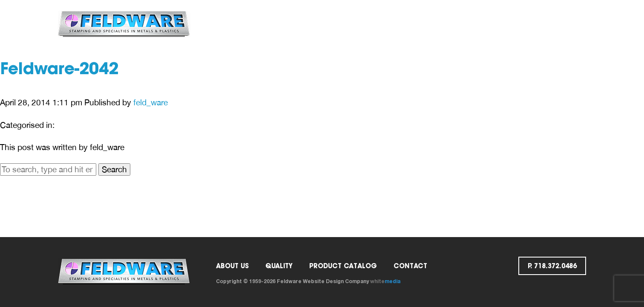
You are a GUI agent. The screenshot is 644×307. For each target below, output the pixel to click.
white (385, 281)
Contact (419, 24)
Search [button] (114, 169)
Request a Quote (483, 24)
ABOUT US (275, 24)
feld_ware (151, 102)
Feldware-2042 (59, 70)
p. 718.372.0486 (554, 24)
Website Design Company (336, 281)
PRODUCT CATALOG (343, 266)
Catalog (369, 24)
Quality (322, 24)
